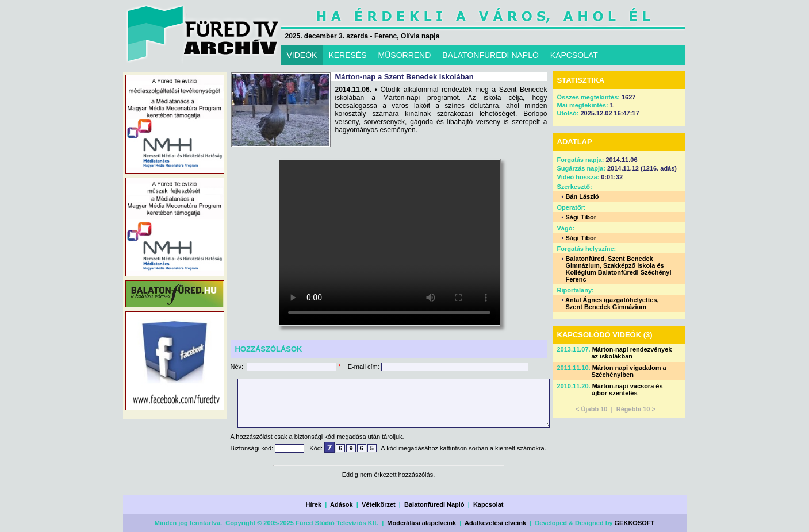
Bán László (582, 196)
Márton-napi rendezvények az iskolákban (632, 353)
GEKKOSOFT (635, 523)
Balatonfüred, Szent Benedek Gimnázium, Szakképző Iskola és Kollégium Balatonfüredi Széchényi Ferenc (618, 269)
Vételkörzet (379, 504)
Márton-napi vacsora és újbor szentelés (627, 390)
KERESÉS (347, 55)
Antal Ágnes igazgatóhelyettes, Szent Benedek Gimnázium (612, 303)
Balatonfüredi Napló (434, 504)
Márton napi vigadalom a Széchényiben (629, 371)
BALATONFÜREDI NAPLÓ (490, 55)
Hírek (314, 504)
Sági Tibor (581, 217)
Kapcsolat (488, 504)
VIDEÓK (302, 55)
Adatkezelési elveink (495, 523)
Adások (342, 504)
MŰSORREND (405, 55)
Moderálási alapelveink (421, 523)
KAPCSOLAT (574, 55)
